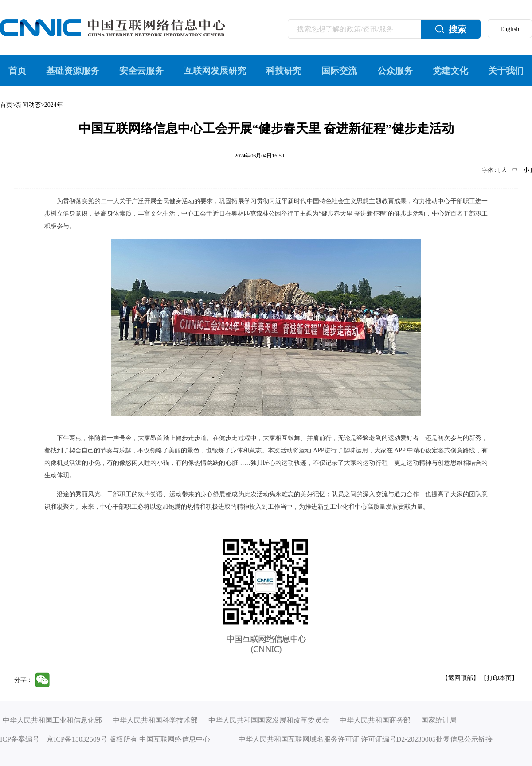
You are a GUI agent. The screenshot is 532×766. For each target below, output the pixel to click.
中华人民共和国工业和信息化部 (52, 720)
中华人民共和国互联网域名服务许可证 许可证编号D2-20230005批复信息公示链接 (366, 739)
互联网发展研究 (215, 71)
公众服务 (395, 71)
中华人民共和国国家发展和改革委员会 (269, 720)
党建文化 (450, 71)
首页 (17, 71)
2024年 (54, 105)
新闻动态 (28, 105)
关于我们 (506, 71)
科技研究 (284, 71)
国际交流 (339, 71)
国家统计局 (439, 720)
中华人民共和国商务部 (375, 720)
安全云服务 (141, 71)
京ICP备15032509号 (77, 739)
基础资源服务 (73, 71)
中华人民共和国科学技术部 (155, 720)
